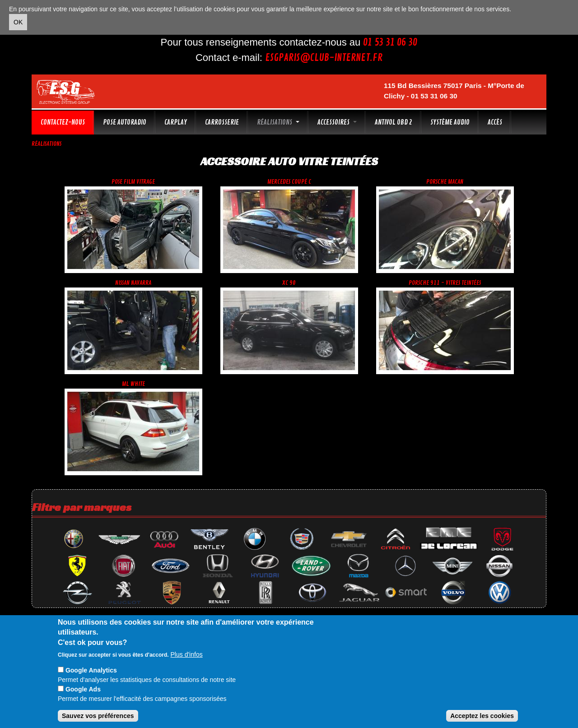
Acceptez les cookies (482, 716)
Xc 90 (289, 283)
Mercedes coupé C (289, 182)
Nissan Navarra (133, 283)
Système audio (450, 122)
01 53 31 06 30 (390, 42)
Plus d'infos (187, 654)
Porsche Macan (445, 182)
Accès (495, 122)
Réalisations (278, 122)
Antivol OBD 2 (394, 122)
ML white (133, 384)
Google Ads (83, 689)
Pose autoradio (125, 122)
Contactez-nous (63, 122)
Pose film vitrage (133, 182)
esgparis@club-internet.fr (324, 58)
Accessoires (337, 122)
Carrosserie (222, 122)
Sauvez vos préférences (98, 716)
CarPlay (176, 122)
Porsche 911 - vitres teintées (445, 283)
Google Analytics (91, 670)
